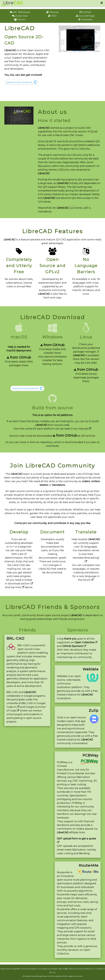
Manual (52, 12)
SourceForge (85, 16)
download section (20, 584)
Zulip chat (20, 16)
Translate (85, 20)
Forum (20, 20)
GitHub (85, 12)
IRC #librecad (20, 12)
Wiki (52, 16)
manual (85, 429)
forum (88, 580)
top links (17, 587)
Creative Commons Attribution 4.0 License (84, 969)
